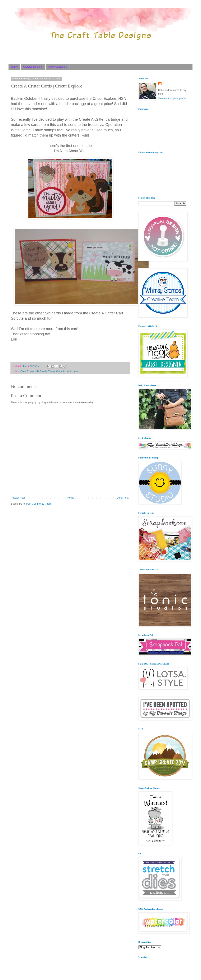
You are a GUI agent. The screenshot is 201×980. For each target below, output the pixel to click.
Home (14, 67)
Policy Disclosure (58, 67)
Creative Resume (33, 67)
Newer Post (18, 498)
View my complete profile (172, 99)
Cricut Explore (28, 371)
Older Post (123, 498)
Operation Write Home (67, 371)
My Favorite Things (46, 371)
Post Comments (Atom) (39, 504)
